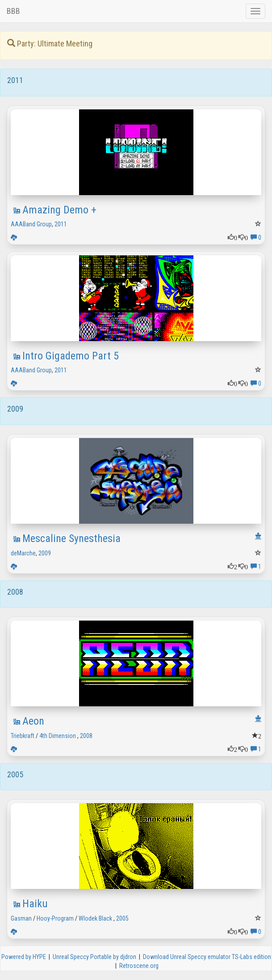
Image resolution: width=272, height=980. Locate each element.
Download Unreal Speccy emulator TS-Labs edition (207, 957)
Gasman (21, 918)
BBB (13, 11)
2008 (86, 736)
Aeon (33, 721)
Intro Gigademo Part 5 (71, 356)
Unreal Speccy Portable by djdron (94, 957)
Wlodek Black (95, 918)
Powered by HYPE (24, 957)
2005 (122, 918)
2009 (45, 553)
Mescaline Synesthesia (71, 538)
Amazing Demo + (59, 210)
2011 (61, 224)
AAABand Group (31, 224)
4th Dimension (58, 736)
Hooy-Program (55, 918)
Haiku (35, 904)
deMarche (23, 553)
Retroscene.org (139, 966)
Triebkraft (23, 736)
